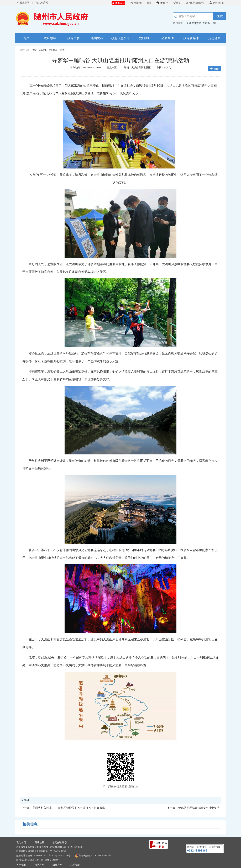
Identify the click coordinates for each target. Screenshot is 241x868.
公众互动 (167, 38)
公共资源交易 (194, 23)
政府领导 (50, 38)
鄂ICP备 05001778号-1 (61, 856)
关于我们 (21, 865)
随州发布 (97, 38)
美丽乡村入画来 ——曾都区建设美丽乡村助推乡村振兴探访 (63, 808)
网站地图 (39, 842)
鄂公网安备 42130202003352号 (95, 856)
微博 (177, 3)
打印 (214, 69)
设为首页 (21, 842)
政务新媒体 (191, 38)
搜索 (220, 16)
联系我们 (75, 865)
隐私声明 (57, 865)
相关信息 (30, 824)
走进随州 (214, 38)
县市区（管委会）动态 (53, 50)
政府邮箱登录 (60, 842)
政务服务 (144, 38)
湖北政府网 (42, 3)
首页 (26, 38)
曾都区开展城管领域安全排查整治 (193, 808)
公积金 (206, 23)
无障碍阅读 (136, 3)
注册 (222, 3)
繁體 (149, 3)
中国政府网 (23, 3)
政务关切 (74, 38)
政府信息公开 (120, 38)
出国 (214, 23)
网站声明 (39, 865)
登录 (213, 3)
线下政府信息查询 (195, 3)
